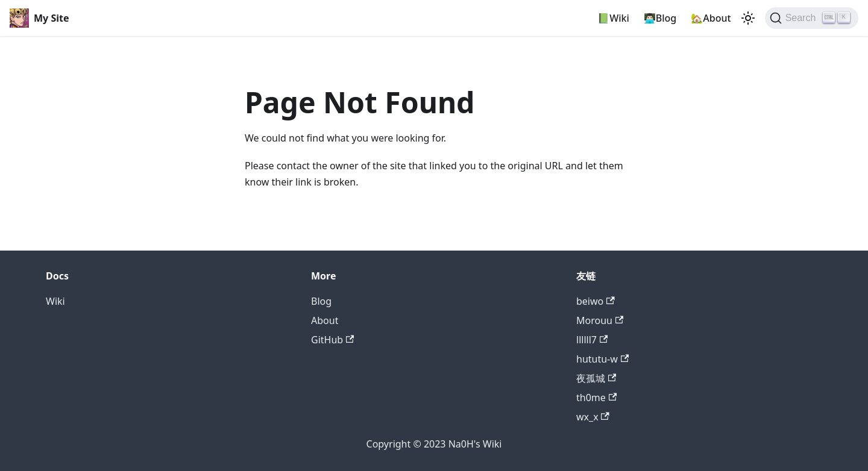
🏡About (711, 18)
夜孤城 (596, 378)
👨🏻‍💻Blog (660, 18)
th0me (596, 398)
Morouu (600, 320)
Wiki (55, 301)
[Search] (812, 18)
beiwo (596, 301)
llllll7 (592, 340)
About (325, 320)
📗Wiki (613, 18)
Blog (321, 301)
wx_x (593, 417)
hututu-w (602, 359)
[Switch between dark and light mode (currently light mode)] (748, 18)
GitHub (332, 340)
